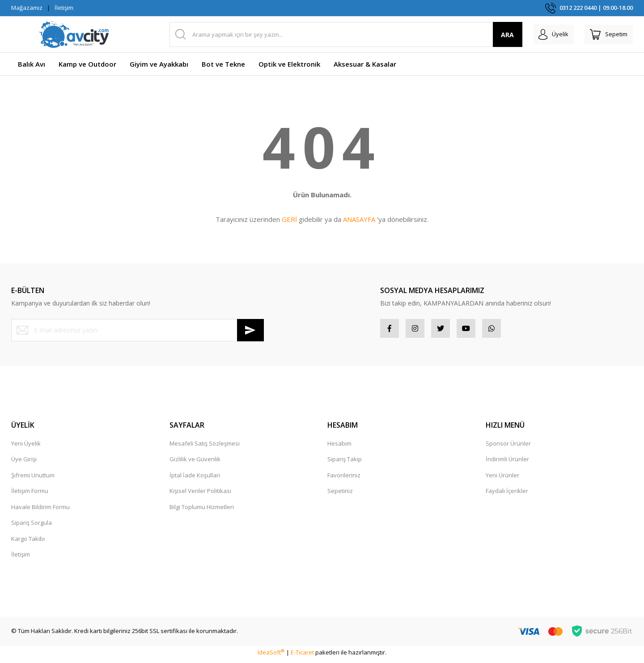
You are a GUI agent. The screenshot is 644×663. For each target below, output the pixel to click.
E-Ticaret (302, 656)
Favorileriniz (344, 479)
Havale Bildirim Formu (40, 510)
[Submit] (250, 330)
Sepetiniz (340, 494)
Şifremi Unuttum (33, 479)
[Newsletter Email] (138, 330)
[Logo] (74, 34)
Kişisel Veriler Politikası (200, 494)
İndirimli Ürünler (507, 463)
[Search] (339, 34)
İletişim (64, 8)
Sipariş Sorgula (32, 526)
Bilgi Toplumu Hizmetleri (202, 510)
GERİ (289, 219)
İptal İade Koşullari (195, 479)
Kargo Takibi (28, 542)
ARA (494, 35)
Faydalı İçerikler (507, 494)
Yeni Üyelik (26, 447)
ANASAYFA (359, 219)
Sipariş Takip (345, 463)
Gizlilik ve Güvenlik (195, 463)
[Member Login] (543, 34)
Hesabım (339, 447)
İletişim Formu (30, 494)
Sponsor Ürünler (508, 447)
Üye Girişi (24, 463)
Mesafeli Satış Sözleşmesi (205, 447)
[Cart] (605, 34)
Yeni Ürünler (502, 479)
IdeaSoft (271, 656)
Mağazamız (27, 8)
